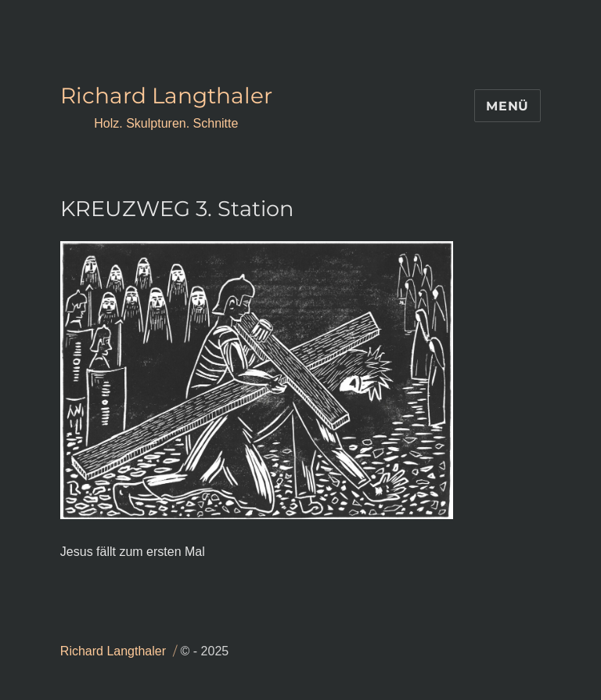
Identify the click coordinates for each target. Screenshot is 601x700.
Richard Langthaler (166, 96)
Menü (507, 106)
